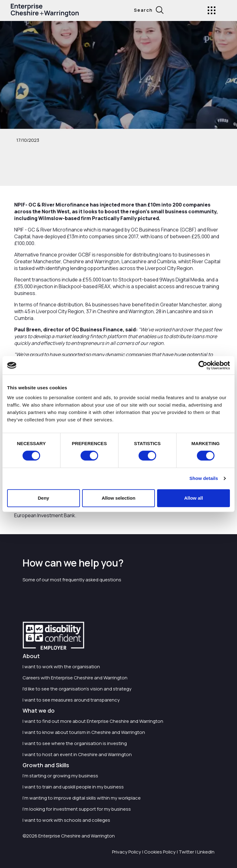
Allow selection (118, 498)
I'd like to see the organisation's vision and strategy (77, 689)
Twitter (186, 852)
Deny (43, 498)
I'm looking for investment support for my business (77, 809)
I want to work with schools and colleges (66, 820)
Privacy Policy (127, 852)
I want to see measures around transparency (71, 700)
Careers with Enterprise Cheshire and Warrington (75, 678)
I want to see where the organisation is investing (75, 743)
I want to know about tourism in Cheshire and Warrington (84, 732)
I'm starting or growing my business (60, 776)
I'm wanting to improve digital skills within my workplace (82, 798)
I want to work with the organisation (61, 667)
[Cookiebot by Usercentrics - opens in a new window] (203, 365)
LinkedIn (206, 852)
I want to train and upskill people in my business (73, 787)
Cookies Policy (160, 852)
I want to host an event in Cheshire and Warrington (77, 754)
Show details (204, 478)
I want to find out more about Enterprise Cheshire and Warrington (93, 721)
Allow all (194, 498)
